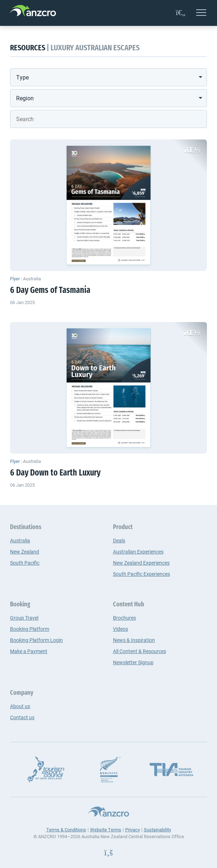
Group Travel (24, 618)
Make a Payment (29, 651)
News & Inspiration (134, 640)
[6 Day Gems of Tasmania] (108, 205)
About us (20, 706)
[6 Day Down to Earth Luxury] (108, 388)
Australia (20, 540)
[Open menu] (201, 13)
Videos (121, 629)
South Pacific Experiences (141, 574)
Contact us (22, 717)
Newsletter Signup (133, 662)
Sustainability (157, 830)
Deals (119, 540)
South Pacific (25, 563)
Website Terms (106, 830)
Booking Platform (30, 629)
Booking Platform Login (36, 640)
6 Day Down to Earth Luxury (55, 473)
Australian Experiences (138, 552)
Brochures (124, 618)
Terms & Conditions (66, 830)
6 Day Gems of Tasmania (50, 291)
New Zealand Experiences (141, 563)
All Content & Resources (140, 651)
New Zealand (25, 552)
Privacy (133, 830)
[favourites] (181, 13)
